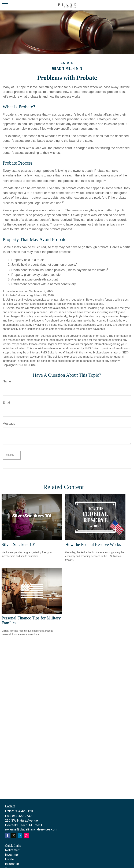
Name (7, 381)
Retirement (13, 850)
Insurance (12, 864)
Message (9, 424)
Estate (10, 859)
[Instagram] (26, 835)
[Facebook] (7, 835)
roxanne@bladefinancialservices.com (31, 829)
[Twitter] (14, 835)
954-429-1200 (25, 811)
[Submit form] (12, 455)
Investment (13, 855)
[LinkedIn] (20, 835)
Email (7, 402)
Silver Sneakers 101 (19, 544)
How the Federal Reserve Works (93, 544)
